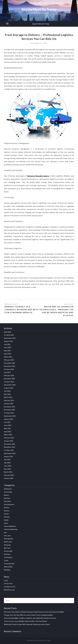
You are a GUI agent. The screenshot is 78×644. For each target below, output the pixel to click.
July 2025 (7, 344)
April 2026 (7, 332)
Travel (6, 560)
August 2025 (9, 341)
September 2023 (10, 385)
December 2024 (10, 363)
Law (5, 532)
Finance (7, 511)
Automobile (8, 492)
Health (6, 520)
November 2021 (10, 447)
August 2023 (9, 388)
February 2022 (9, 438)
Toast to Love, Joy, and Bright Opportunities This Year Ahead (25, 621)
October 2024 (9, 369)
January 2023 (9, 404)
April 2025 (7, 354)
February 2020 (9, 475)
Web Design (8, 567)
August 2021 (9, 456)
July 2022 (7, 422)
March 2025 (8, 357)
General (7, 517)
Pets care (7, 536)
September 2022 (10, 416)
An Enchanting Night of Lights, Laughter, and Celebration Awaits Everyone (30, 618)
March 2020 (8, 472)
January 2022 (9, 441)
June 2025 (8, 347)
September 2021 (10, 453)
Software (7, 554)
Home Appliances (10, 526)
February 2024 (9, 375)
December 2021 (10, 444)
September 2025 (10, 338)
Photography (9, 539)
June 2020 (8, 466)
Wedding (7, 570)
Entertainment (9, 504)
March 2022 (8, 435)
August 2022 (9, 419)
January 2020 (9, 478)
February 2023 (9, 400)
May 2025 (7, 351)
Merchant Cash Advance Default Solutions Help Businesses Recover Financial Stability (34, 612)
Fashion (7, 508)
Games (6, 514)
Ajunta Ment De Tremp (41, 24)
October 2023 (9, 382)
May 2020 (7, 469)
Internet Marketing (11, 529)
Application (8, 489)
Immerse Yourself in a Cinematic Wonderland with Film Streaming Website (22, 309)
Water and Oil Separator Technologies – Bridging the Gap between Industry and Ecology (56, 311)
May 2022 (7, 428)
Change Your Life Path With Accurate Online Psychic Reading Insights (29, 615)
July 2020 (7, 463)
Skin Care (7, 548)
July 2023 (7, 391)
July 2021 (7, 459)
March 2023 (8, 397)
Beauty (6, 495)
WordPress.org (9, 590)
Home (6, 523)
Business (7, 498)
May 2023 (7, 394)
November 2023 (10, 379)
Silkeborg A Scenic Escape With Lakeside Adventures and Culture (27, 624)
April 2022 (7, 432)
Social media (8, 551)
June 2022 (8, 425)
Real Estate (8, 542)
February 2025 (9, 360)
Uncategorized (9, 563)
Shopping (7, 545)
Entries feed (8, 583)
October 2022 (9, 413)
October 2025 (9, 335)
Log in (6, 580)
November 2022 (10, 410)
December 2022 (10, 407)
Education (7, 501)
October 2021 (9, 450)
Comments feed (10, 587)
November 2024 (10, 366)
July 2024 (7, 372)
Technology (8, 557)
